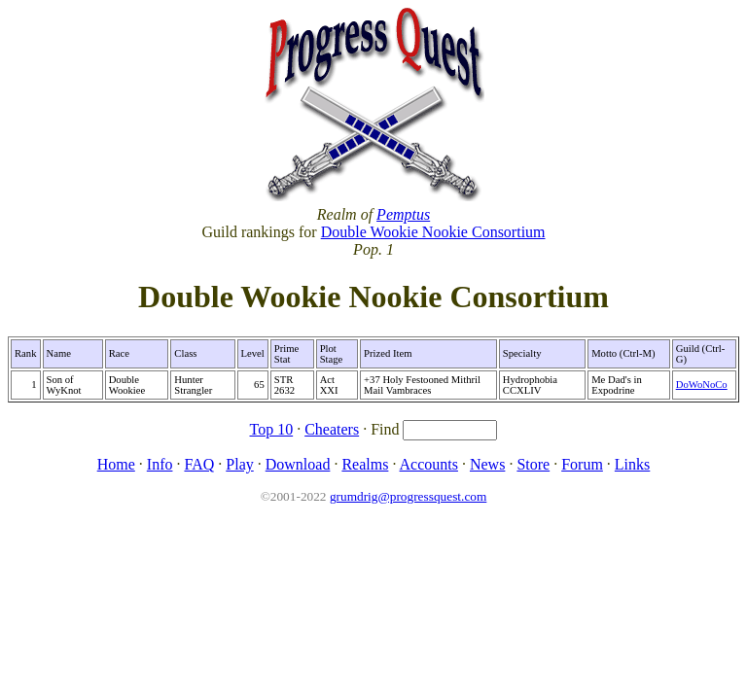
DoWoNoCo (702, 385)
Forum (582, 464)
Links (632, 464)
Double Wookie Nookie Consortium (433, 232)
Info (160, 464)
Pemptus (403, 214)
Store (533, 464)
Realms (365, 464)
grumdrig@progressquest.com (408, 496)
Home (116, 464)
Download (298, 464)
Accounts (429, 464)
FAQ (199, 464)
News (487, 464)
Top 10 (272, 429)
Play (239, 464)
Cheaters (332, 429)
